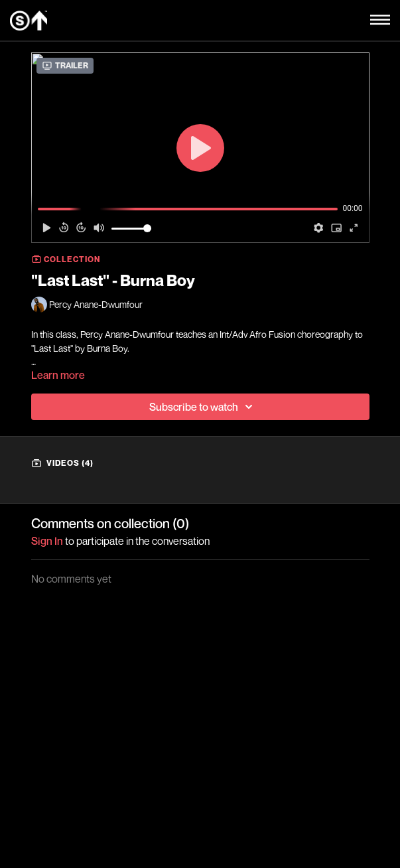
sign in (47, 541)
